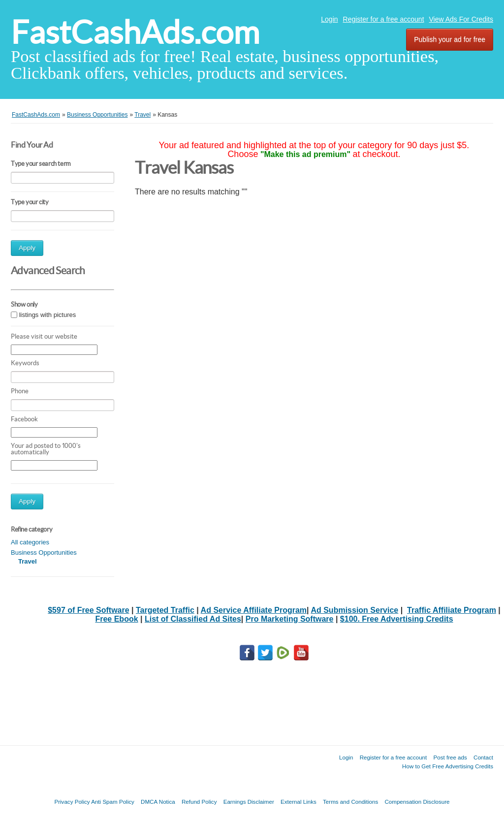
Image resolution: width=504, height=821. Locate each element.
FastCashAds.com (135, 32)
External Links (299, 802)
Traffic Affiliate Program (452, 610)
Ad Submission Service (354, 610)
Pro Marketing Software (290, 619)
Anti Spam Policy (113, 802)
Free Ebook (116, 619)
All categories (30, 542)
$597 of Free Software (88, 610)
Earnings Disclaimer (249, 802)
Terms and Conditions (350, 802)
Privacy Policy (72, 802)
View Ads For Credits (461, 19)
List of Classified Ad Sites (193, 619)
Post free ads (450, 757)
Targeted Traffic (165, 610)
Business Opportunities (44, 553)
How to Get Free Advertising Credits (448, 766)
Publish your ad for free (450, 39)
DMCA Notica (158, 802)
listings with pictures (48, 315)
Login (329, 19)
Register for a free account (384, 19)
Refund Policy (199, 802)
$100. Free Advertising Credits (397, 619)
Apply (27, 248)
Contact (483, 757)
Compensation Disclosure (417, 802)
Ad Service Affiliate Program (254, 610)
